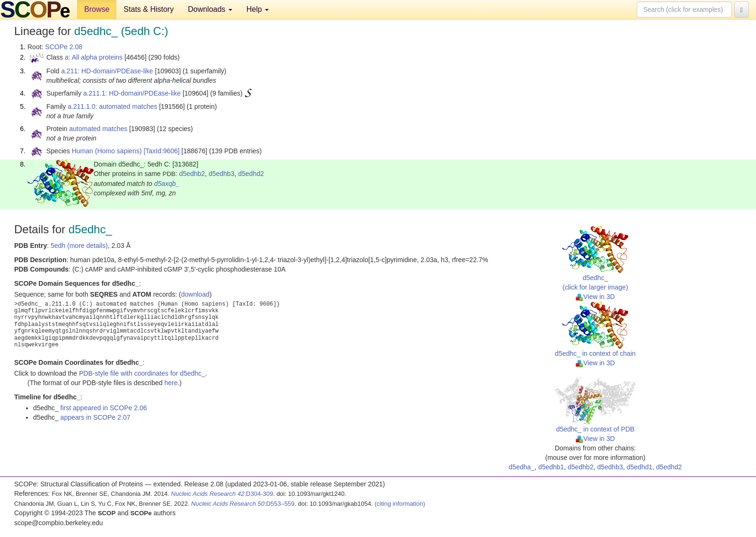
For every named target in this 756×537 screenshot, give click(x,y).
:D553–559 (243, 504)
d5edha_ (522, 467)
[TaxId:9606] (161, 151)
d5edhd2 (251, 174)
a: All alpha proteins (94, 57)
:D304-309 (222, 494)
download (195, 294)
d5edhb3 (222, 174)
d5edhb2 (192, 174)
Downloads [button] (210, 9)
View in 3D (595, 297)
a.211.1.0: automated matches (112, 106)
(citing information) (400, 504)
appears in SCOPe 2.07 (96, 417)
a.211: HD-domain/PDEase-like (107, 71)
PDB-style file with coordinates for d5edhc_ (142, 373)
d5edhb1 (551, 467)
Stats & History (149, 9)
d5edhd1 (640, 467)
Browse (97, 9)
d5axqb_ (167, 184)
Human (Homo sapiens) (107, 151)
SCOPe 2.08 (64, 47)
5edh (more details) (79, 246)
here (171, 383)
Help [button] (258, 9)
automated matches (98, 129)
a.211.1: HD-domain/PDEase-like (132, 93)
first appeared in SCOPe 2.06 (104, 408)
